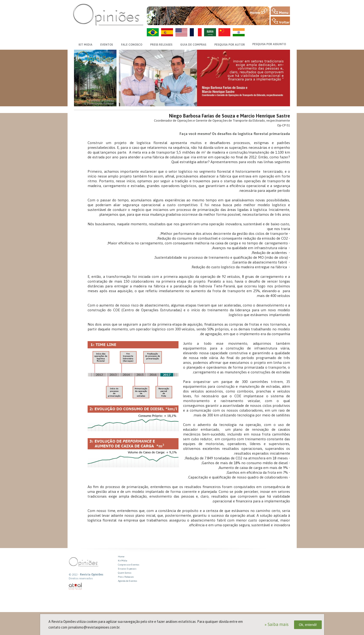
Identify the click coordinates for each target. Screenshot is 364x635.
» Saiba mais (277, 624)
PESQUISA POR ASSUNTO (269, 44)
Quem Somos (125, 573)
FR (196, 32)
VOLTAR (280, 21)
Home (121, 557)
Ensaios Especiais (127, 569)
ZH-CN (224, 32)
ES (167, 32)
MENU (280, 11)
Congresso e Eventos (129, 565)
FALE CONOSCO (132, 45)
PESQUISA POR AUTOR (230, 45)
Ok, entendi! (308, 625)
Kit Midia (123, 561)
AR (210, 32)
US (181, 32)
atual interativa (75, 586)
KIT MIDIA (85, 45)
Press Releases (126, 577)
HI (239, 32)
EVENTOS (107, 45)
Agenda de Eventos (128, 581)
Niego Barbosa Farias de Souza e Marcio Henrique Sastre (229, 116)
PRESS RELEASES (161, 45)
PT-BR (153, 32)
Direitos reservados (81, 578)
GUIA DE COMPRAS (193, 45)
